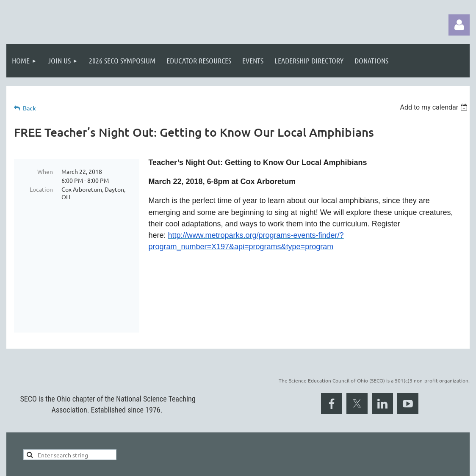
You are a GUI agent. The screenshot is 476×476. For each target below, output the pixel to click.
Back (29, 108)
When (45, 171)
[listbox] (435, 107)
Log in (459, 25)
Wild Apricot (369, 465)
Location (41, 189)
